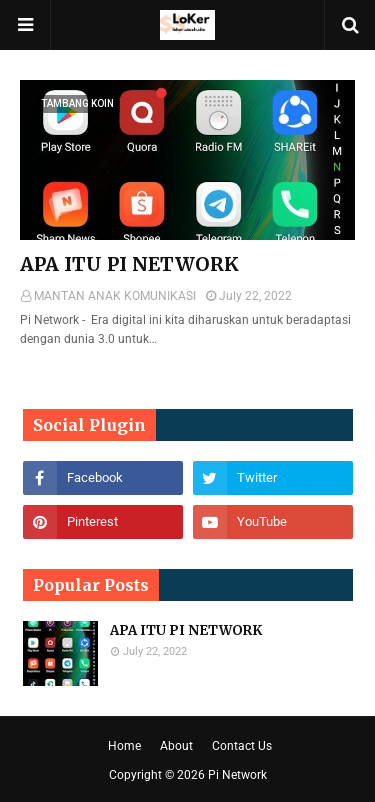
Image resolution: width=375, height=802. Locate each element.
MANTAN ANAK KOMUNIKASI (115, 296)
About (176, 746)
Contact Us (242, 746)
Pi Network (237, 775)
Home (124, 746)
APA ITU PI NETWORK (129, 264)
